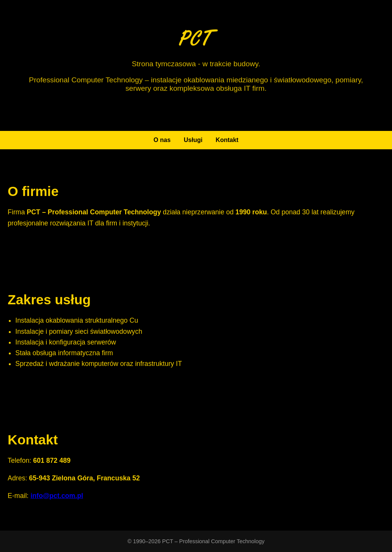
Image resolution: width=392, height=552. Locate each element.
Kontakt (227, 140)
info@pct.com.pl (57, 496)
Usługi (193, 140)
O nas (162, 140)
